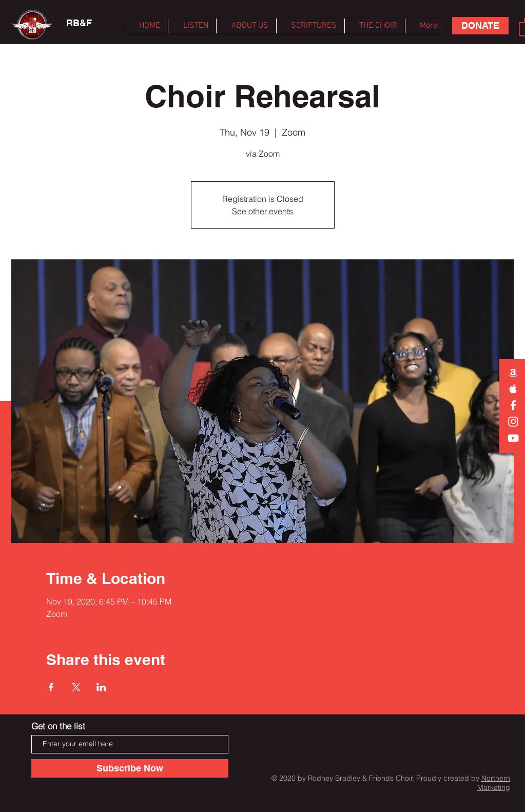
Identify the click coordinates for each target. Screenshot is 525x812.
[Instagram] (513, 422)
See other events (262, 211)
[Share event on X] (76, 687)
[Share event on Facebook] (51, 687)
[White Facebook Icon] (513, 405)
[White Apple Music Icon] (513, 389)
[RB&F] (79, 23)
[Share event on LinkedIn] (101, 687)
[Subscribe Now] (130, 768)
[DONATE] (480, 26)
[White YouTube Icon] (513, 438)
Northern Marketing (494, 783)
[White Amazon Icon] (513, 372)
